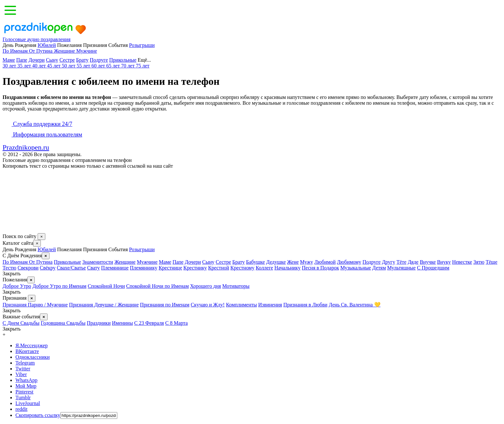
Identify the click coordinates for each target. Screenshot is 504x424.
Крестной (218, 268)
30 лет (10, 66)
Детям (379, 268)
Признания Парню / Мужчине (35, 305)
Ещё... (149, 60)
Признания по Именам (165, 305)
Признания (95, 249)
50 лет (69, 66)
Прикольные (123, 60)
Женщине (65, 51)
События (118, 249)
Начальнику (288, 268)
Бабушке (255, 262)
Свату (93, 268)
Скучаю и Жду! (208, 305)
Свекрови (28, 268)
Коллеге (264, 268)
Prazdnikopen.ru (26, 147)
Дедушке (276, 262)
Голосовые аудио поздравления (36, 39)
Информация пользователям (42, 135)
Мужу (306, 262)
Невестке (462, 262)
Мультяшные (402, 268)
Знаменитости (98, 262)
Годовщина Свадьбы (63, 323)
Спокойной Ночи (106, 286)
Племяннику (144, 268)
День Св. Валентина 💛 (355, 305)
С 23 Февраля (149, 323)
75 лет (143, 66)
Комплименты (241, 305)
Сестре (67, 60)
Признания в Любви (305, 305)
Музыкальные (356, 268)
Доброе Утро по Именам (59, 286)
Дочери (37, 60)
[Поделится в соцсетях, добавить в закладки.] (9, 230)
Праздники (99, 323)
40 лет (40, 66)
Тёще (491, 262)
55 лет (84, 66)
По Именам (16, 51)
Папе (22, 60)
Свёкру (48, 268)
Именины (122, 323)
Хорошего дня (205, 286)
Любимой (325, 262)
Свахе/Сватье (71, 268)
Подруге (99, 60)
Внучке (428, 262)
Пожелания (70, 249)
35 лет (25, 66)
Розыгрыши (142, 45)
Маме (9, 60)
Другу (388, 262)
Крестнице (170, 268)
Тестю (9, 268)
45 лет (54, 66)
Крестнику (195, 268)
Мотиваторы (236, 286)
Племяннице (115, 268)
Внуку (444, 262)
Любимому (349, 262)
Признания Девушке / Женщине (104, 305)
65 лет (114, 66)
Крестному (243, 268)
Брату (82, 60)
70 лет (129, 66)
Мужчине (87, 51)
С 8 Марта (176, 323)
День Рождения (19, 249)
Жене (293, 262)
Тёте (401, 262)
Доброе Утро (17, 286)
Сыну (52, 60)
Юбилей (47, 45)
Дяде (413, 262)
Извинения (270, 305)
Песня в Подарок (320, 268)
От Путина (41, 51)
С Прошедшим (433, 268)
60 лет (99, 66)
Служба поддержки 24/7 (37, 124)
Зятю (479, 262)
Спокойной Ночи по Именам (158, 286)
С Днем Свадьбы (21, 323)
